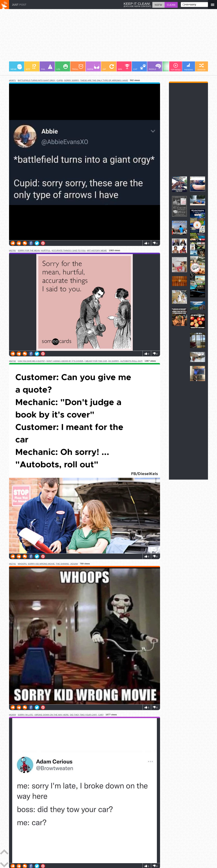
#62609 (12, 715)
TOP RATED (175, 67)
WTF (31, 67)
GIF (108, 67)
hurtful (46, 251)
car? (101, 715)
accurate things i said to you (68, 251)
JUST (19, 5)
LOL (62, 67)
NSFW (93, 67)
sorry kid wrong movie (41, 564)
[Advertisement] (99, 37)
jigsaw (74, 564)
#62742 (12, 361)
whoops (22, 564)
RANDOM (201, 67)
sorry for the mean (29, 251)
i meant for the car (96, 361)
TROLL (78, 67)
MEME (16, 67)
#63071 (12, 80)
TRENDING (189, 67)
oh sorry (114, 361)
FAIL (47, 67)
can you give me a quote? (31, 361)
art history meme (97, 251)
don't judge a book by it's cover (65, 361)
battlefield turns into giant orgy (37, 80)
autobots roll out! (131, 361)
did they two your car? (83, 715)
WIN (124, 67)
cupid (60, 80)
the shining (62, 564)
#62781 (12, 251)
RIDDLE (155, 67)
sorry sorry (72, 80)
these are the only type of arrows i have (104, 80)
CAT (140, 67)
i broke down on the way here (51, 715)
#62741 (12, 564)
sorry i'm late (25, 715)
